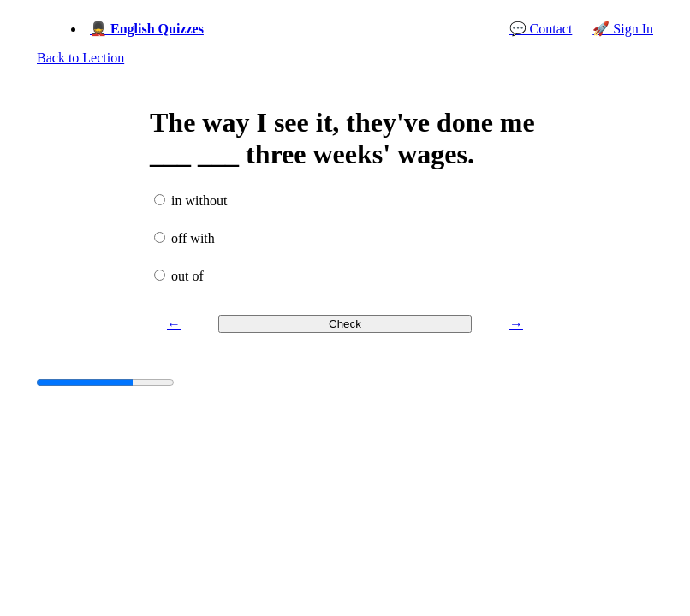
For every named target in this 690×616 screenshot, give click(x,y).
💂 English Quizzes (147, 29)
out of (187, 276)
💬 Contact (541, 29)
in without (199, 201)
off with (193, 238)
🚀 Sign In (623, 29)
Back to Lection (80, 58)
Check (345, 324)
